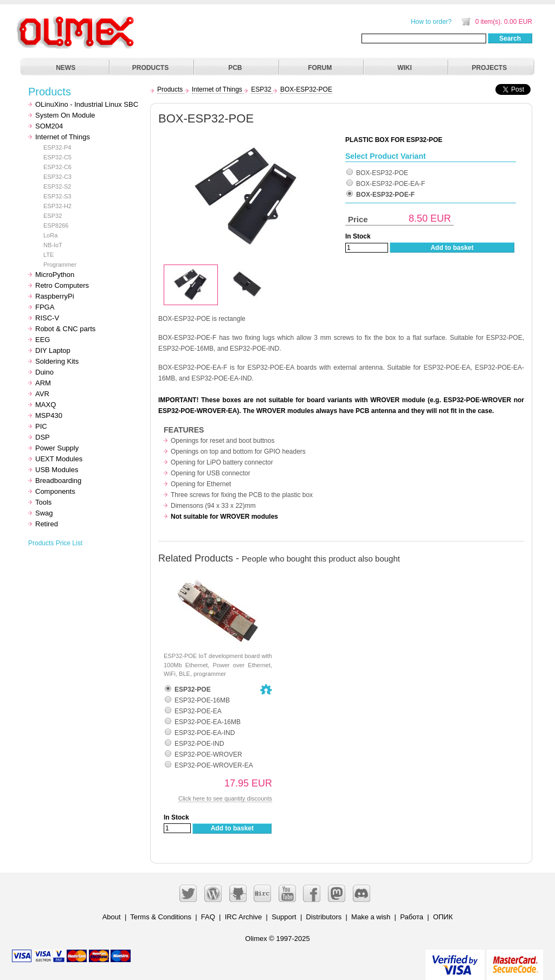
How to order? (431, 22)
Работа (412, 917)
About (112, 917)
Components (55, 491)
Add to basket (452, 248)
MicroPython (55, 275)
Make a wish (371, 917)
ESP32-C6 (57, 167)
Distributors (324, 917)
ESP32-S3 (57, 196)
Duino (44, 372)
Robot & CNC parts (65, 329)
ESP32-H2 (57, 206)
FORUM (320, 68)
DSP (43, 437)
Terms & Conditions (161, 917)
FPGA (45, 307)
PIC (41, 426)
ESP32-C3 (57, 177)
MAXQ (46, 405)
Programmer (60, 265)
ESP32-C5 (57, 157)
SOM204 (49, 126)
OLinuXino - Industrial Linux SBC (87, 104)
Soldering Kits (57, 361)
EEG (43, 340)
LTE (49, 255)
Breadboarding (58, 481)
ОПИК (443, 917)
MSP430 (49, 415)
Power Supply (57, 448)
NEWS (66, 68)
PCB (235, 68)
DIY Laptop (53, 350)
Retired (47, 524)
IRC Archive (244, 917)
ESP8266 (56, 225)
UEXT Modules (59, 459)
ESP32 (53, 216)
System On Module (65, 115)
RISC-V (47, 318)
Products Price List (55, 543)
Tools (43, 502)
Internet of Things (63, 137)
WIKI (405, 68)
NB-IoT (53, 245)
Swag (44, 513)
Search (510, 38)
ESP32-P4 (57, 147)
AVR (42, 394)
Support (284, 917)
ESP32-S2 (57, 186)
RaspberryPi (55, 296)
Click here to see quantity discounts (225, 798)
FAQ (208, 917)
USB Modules (57, 470)
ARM (43, 383)
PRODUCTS (150, 68)
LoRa (50, 235)
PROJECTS (490, 68)
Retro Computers (62, 285)
